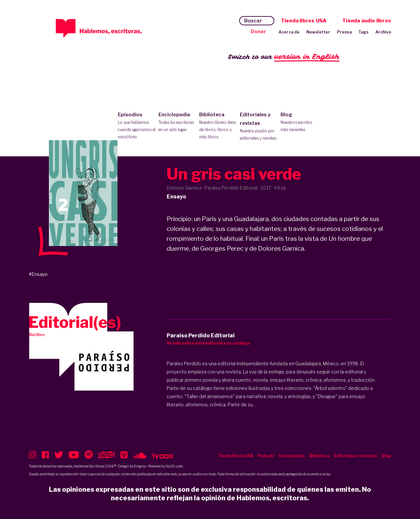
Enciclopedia (177, 123)
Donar (258, 32)
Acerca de (289, 32)
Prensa (344, 32)
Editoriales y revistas (259, 127)
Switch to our (284, 57)
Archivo (383, 32)
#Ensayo (38, 274)
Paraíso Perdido (184, 363)
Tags (364, 32)
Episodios (137, 126)
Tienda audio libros (367, 21)
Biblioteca (218, 126)
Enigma (140, 466)
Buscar (253, 21)
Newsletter (318, 32)
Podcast (266, 456)
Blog (299, 123)
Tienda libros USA (304, 21)
